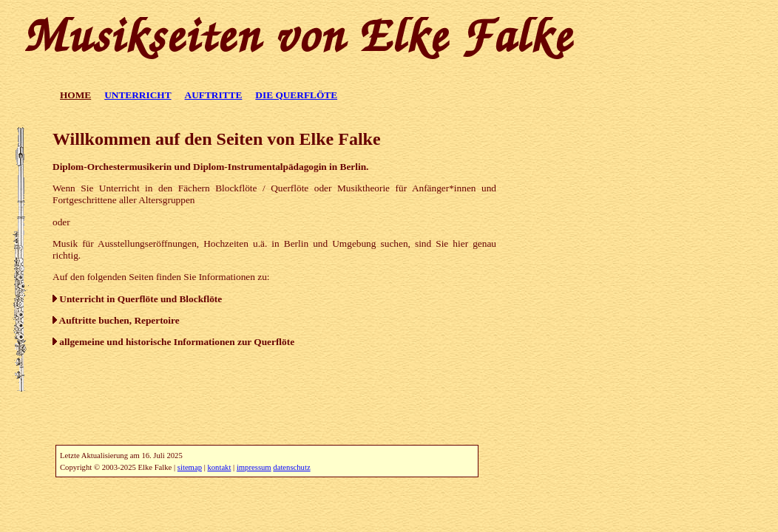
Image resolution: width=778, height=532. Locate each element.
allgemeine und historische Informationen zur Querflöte (173, 342)
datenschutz (291, 467)
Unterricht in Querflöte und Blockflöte (137, 299)
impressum (254, 467)
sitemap (190, 467)
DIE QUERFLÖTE (296, 95)
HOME (75, 95)
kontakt (219, 467)
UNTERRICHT (138, 95)
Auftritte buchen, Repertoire (116, 320)
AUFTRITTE (214, 95)
